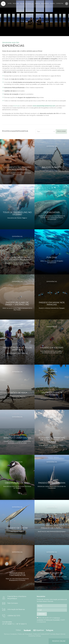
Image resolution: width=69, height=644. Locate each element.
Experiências (29, 4)
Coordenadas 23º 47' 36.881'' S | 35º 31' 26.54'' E (14, 623)
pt (67, 4)
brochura (16, 106)
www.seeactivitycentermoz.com (44, 106)
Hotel (10, 4)
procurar (61, 131)
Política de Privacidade (53, 620)
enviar (42, 614)
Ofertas (37, 4)
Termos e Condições (10, 634)
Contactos (60, 4)
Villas (22, 4)
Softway (38, 636)
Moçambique (45, 4)
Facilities (16, 4)
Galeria (52, 4)
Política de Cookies (39, 634)
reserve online (59, 641)
